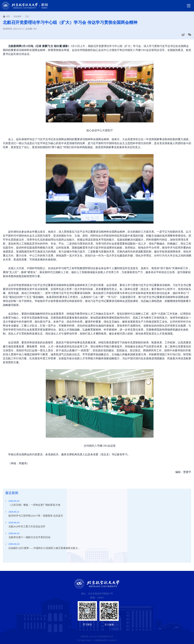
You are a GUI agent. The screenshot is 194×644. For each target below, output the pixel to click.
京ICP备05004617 (85, 640)
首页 (8, 16)
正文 (27, 16)
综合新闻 (17, 16)
